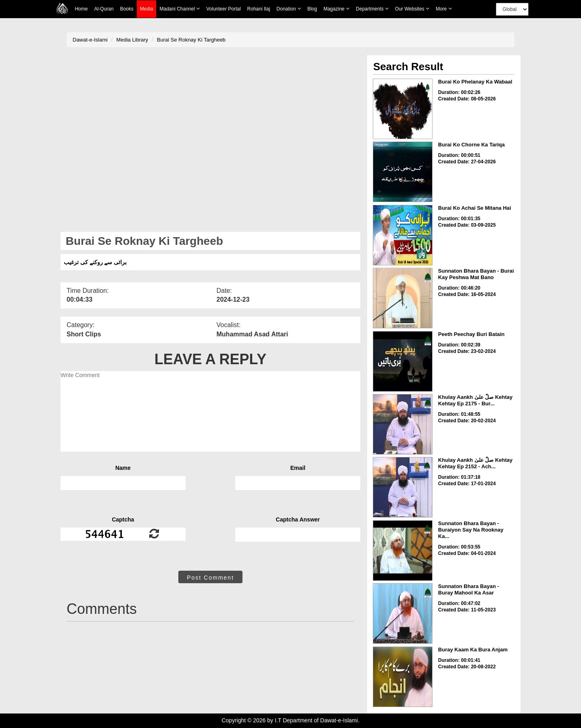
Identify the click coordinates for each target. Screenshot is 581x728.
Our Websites (412, 9)
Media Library (132, 40)
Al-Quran (104, 9)
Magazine (336, 9)
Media (147, 9)
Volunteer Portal (223, 9)
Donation (288, 9)
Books (126, 9)
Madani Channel (180, 9)
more (444, 9)
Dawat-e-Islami (90, 40)
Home (81, 9)
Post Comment (210, 578)
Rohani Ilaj (259, 9)
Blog (312, 9)
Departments (372, 9)
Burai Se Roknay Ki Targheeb (191, 40)
